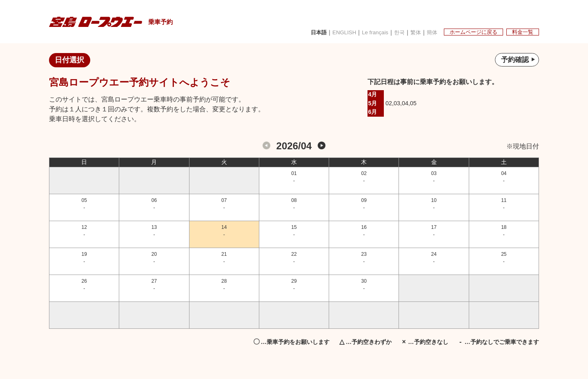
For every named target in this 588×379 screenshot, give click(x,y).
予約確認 (517, 60)
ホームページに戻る (469, 31)
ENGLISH (333, 32)
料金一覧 (521, 31)
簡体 (425, 32)
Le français (365, 32)
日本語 (306, 32)
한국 (390, 32)
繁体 (408, 32)
